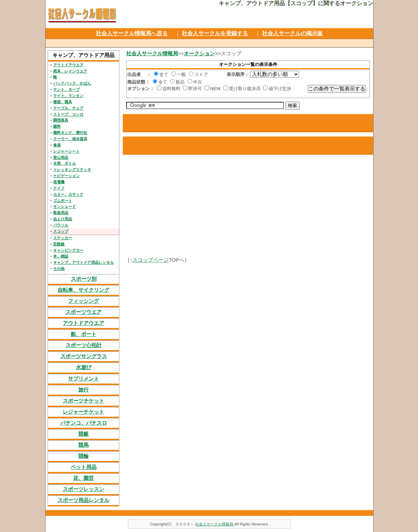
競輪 (83, 456)
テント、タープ (66, 89)
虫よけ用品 (63, 219)
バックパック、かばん (72, 83)
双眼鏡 (59, 244)
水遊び (84, 367)
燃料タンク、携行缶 (70, 133)
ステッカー (63, 238)
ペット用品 (84, 467)
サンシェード (64, 206)
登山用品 (61, 157)
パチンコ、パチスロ (84, 423)
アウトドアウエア (68, 65)
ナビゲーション (66, 176)
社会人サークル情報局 (152, 54)
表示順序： (238, 74)
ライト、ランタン (68, 96)
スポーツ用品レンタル (83, 500)
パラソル (61, 225)
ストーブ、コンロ (68, 114)
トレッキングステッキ (72, 170)
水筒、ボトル (64, 163)
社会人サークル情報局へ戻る (132, 33)
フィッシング (83, 301)
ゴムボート (63, 201)
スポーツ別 (84, 279)
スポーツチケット (83, 401)
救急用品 (61, 213)
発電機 (59, 182)
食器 (57, 145)
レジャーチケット (83, 412)
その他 (59, 269)
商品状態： (138, 82)
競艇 (83, 434)
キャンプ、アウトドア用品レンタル (83, 262)
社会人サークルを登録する (215, 33)
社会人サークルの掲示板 (292, 33)
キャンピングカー (68, 250)
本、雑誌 (61, 256)
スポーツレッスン (83, 489)
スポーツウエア (84, 312)
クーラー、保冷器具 (70, 139)
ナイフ (59, 188)
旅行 (83, 390)
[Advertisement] (209, 42)
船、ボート (84, 334)
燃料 (57, 126)
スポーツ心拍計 (84, 345)
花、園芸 (83, 478)
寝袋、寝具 (63, 102)
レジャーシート (66, 151)
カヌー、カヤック (68, 194)
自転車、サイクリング (83, 290)
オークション (199, 54)
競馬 (83, 445)
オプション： (141, 89)
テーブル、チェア (68, 108)
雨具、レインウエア (70, 71)
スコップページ (151, 260)
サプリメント (83, 379)
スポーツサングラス (84, 356)
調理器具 (61, 120)
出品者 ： (139, 74)
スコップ (61, 231)
